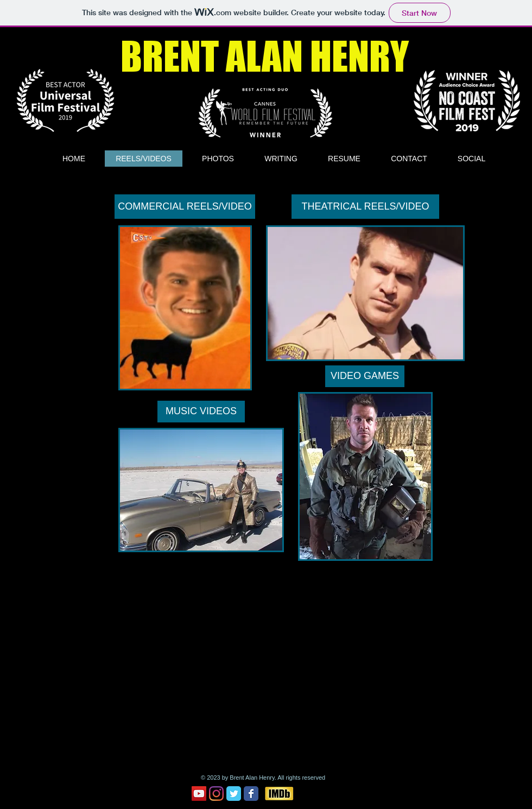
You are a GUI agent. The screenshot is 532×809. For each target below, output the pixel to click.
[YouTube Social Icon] (199, 794)
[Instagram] (216, 794)
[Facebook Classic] (251, 794)
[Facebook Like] (318, 793)
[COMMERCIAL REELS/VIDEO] (185, 207)
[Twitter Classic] (234, 794)
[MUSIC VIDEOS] (201, 412)
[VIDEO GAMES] (365, 376)
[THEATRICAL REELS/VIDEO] (365, 207)
